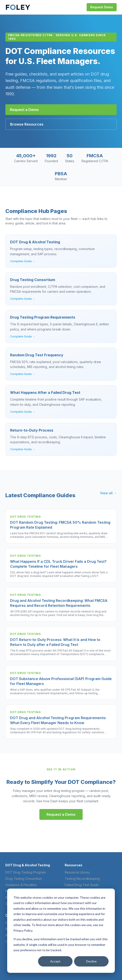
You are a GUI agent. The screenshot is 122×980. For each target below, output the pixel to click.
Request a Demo (24, 110)
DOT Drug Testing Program (26, 872)
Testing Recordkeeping (82, 879)
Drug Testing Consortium (24, 879)
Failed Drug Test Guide (82, 885)
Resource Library (77, 872)
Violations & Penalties (21, 885)
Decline (91, 961)
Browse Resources (27, 124)
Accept (55, 961)
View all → (108, 493)
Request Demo (102, 7)
